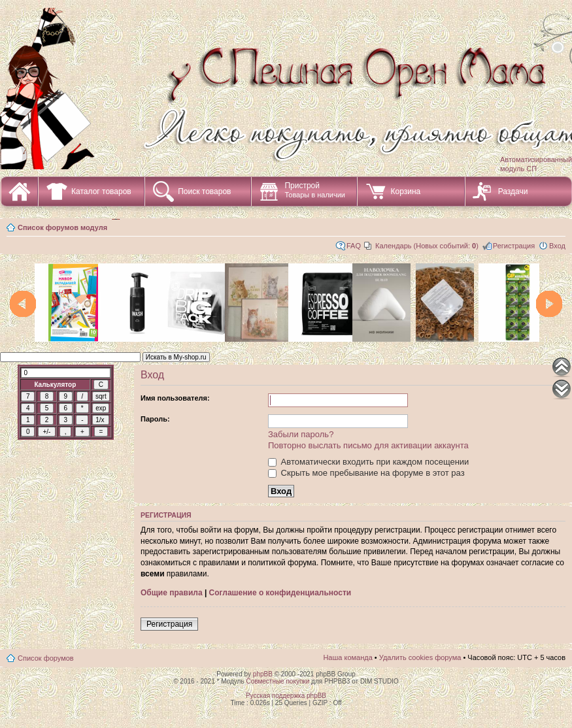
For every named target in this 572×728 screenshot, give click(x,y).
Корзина (405, 191)
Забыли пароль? (301, 434)
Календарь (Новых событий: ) (427, 246)
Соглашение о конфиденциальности (280, 593)
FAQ (354, 246)
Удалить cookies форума (420, 657)
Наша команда (347, 657)
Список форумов (46, 658)
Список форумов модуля (62, 227)
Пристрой (315, 190)
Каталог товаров (101, 191)
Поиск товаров (204, 191)
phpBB (263, 674)
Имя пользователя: (175, 398)
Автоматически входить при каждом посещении (368, 462)
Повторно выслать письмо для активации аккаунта (368, 445)
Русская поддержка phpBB (286, 696)
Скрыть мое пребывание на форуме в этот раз (366, 473)
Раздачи (513, 191)
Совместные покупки (278, 681)
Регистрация (514, 246)
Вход (557, 246)
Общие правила (172, 593)
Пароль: (155, 419)
